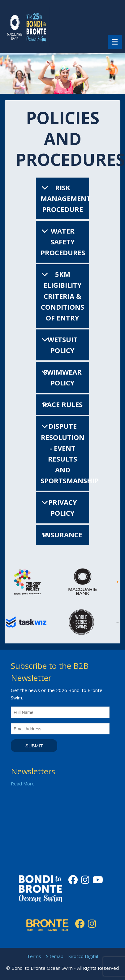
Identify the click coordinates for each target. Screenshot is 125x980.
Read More (23, 784)
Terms (34, 956)
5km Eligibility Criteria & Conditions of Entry (62, 296)
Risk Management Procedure (66, 198)
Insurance (62, 535)
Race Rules (62, 404)
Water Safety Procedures (63, 242)
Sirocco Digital (83, 956)
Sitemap (55, 956)
